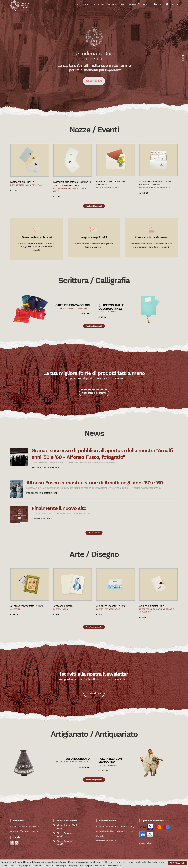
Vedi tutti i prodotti (94, 206)
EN (172, 4)
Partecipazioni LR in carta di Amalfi (27, 185)
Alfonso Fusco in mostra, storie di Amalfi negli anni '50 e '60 (95, 483)
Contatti (131, 4)
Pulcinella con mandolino (110, 760)
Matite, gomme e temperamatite (75, 308)
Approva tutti (178, 863)
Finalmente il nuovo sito (59, 508)
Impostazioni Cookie (106, 841)
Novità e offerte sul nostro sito (25, 831)
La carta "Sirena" (61, 609)
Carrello (145, 4)
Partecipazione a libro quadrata (155, 188)
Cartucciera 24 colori (72, 305)
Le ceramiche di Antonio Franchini (73, 762)
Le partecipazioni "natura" (109, 188)
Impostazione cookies (111, 866)
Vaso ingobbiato (77, 759)
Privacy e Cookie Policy (11, 866)
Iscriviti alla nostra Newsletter (25, 827)
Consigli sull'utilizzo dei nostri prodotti (115, 831)
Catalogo (88, 4)
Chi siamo (112, 4)
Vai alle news (94, 533)
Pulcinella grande (108, 765)
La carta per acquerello (108, 609)
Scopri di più (94, 81)
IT (177, 4)
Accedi (159, 4)
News (101, 4)
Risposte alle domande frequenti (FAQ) (115, 827)
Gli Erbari (15, 609)
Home (77, 4)
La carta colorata (107, 312)
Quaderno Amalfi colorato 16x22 (111, 307)
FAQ (122, 4)
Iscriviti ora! (94, 693)
